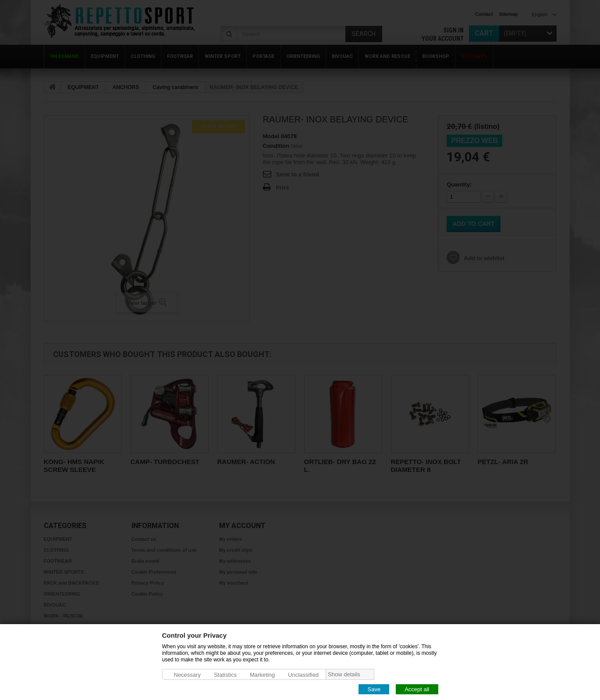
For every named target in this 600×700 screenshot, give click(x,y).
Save (374, 689)
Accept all (417, 689)
